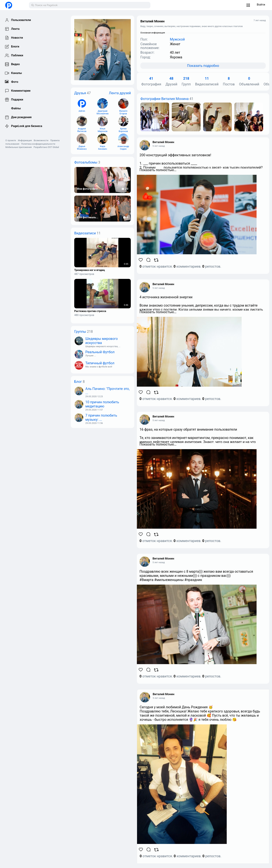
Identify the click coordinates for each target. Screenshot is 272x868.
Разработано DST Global (46, 147)
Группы (80, 332)
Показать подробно (203, 66)
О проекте (11, 140)
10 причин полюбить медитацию (102, 404)
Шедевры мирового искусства (102, 341)
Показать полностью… (158, 170)
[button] (248, 5)
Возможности (41, 140)
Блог (78, 382)
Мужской (177, 39)
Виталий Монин (163, 142)
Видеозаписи (85, 233)
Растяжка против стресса (90, 311)
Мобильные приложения (19, 147)
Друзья (80, 93)
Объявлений (249, 81)
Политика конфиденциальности (38, 144)
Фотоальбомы (86, 162)
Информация (25, 140)
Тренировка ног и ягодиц (90, 270)
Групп (186, 81)
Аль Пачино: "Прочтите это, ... (107, 391)
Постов (229, 81)
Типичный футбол (100, 363)
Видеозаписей (207, 81)
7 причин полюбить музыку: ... (101, 417)
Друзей (171, 81)
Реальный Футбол (100, 352)
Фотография (151, 81)
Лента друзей (120, 93)
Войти (261, 5)
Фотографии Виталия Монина (164, 99)
